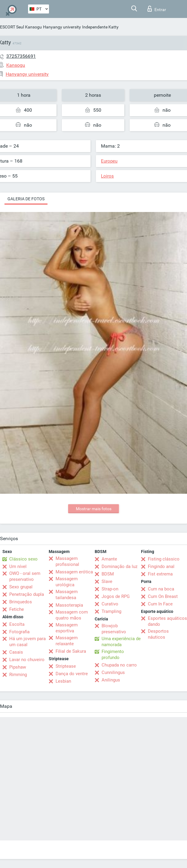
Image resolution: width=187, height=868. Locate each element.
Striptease (66, 666)
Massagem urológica (67, 582)
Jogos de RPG (116, 596)
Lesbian (63, 681)
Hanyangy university (62, 27)
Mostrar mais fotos (94, 509)
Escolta (17, 624)
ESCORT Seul (12, 27)
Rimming (18, 675)
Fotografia (19, 632)
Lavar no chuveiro (27, 660)
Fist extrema (160, 574)
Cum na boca (161, 589)
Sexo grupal (21, 587)
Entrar (157, 9)
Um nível (18, 566)
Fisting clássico (164, 559)
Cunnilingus (113, 672)
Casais (16, 652)
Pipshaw (18, 667)
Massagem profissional (67, 561)
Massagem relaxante (67, 641)
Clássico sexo (23, 559)
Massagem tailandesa (67, 595)
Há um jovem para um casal (27, 642)
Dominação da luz (119, 566)
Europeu (109, 161)
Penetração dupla (27, 594)
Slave (107, 581)
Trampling (111, 611)
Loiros (107, 176)
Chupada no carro (119, 665)
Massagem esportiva (67, 628)
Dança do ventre (72, 674)
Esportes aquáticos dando (167, 621)
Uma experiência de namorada (121, 642)
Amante (109, 559)
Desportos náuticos (158, 634)
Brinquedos (21, 602)
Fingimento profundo (113, 655)
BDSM (108, 574)
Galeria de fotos (26, 199)
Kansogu (33, 27)
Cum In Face (160, 604)
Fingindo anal (161, 566)
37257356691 (21, 56)
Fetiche (17, 609)
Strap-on (110, 589)
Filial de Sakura (71, 651)
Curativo (110, 604)
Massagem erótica (74, 572)
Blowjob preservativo (114, 629)
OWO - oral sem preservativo (25, 576)
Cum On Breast (163, 596)
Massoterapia (69, 605)
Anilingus (111, 680)
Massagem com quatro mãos (72, 615)
